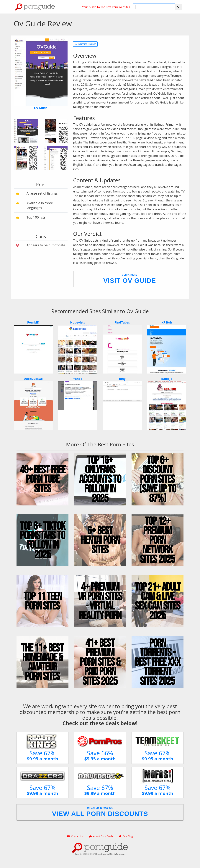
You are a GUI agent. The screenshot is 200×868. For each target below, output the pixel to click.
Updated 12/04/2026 (100, 812)
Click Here (130, 279)
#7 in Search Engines (85, 44)
